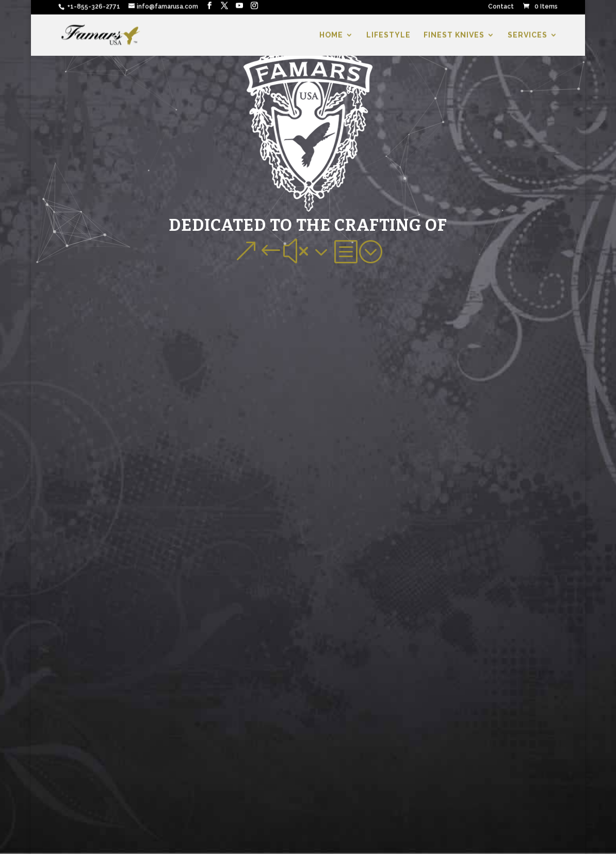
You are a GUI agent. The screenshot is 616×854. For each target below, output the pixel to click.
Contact (501, 8)
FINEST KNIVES (454, 36)
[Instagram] (254, 7)
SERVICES (528, 36)
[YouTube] (239, 7)
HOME (331, 36)
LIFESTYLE (388, 36)
